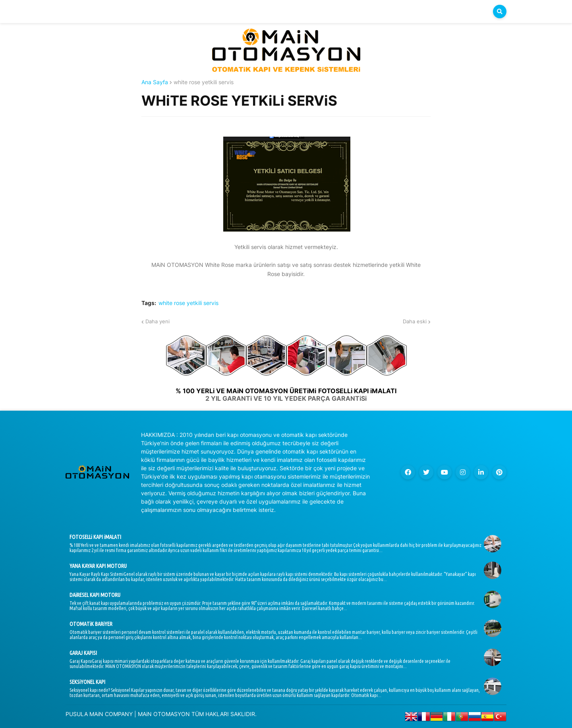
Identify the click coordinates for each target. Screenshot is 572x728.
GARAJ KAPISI (83, 653)
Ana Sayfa (155, 82)
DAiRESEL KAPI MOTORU (95, 595)
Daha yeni (157, 321)
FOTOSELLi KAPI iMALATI (95, 537)
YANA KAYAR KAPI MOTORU (98, 566)
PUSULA (77, 714)
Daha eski (415, 321)
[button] (500, 12)
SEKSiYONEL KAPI (87, 682)
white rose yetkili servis (204, 82)
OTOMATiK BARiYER (91, 624)
